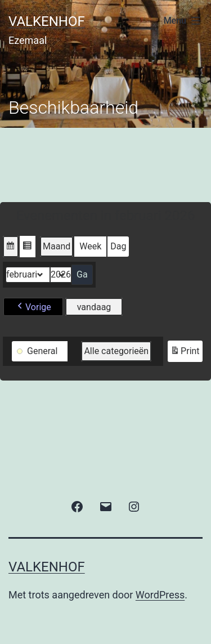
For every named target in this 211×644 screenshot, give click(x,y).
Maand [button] (57, 246)
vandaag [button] (94, 307)
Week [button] (90, 246)
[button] (11, 247)
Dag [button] (118, 246)
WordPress (160, 595)
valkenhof (47, 21)
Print (185, 353)
